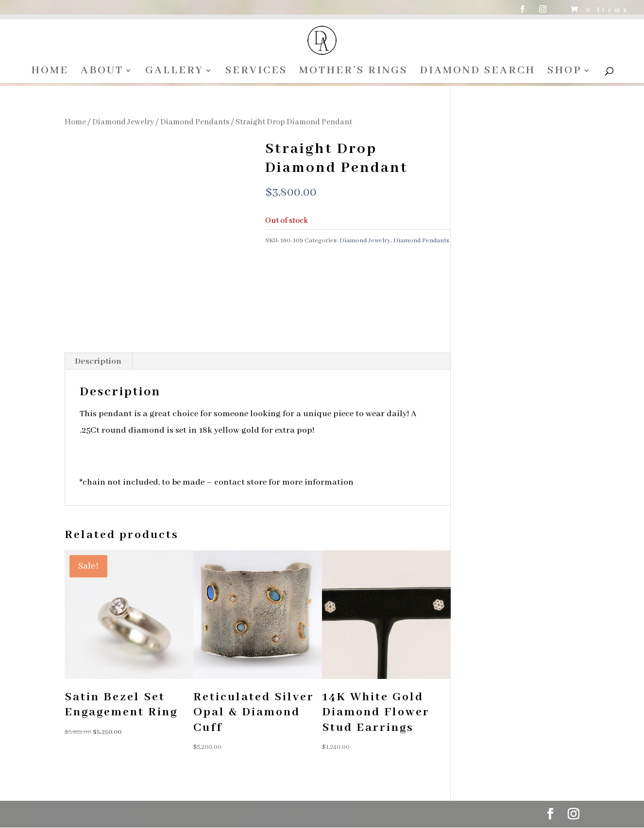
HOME (48, 72)
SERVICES (256, 72)
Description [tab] (98, 362)
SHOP (566, 72)
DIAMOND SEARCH (478, 72)
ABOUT (101, 72)
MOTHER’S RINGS (353, 72)
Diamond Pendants (195, 122)
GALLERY (173, 72)
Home (75, 122)
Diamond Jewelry (123, 122)
